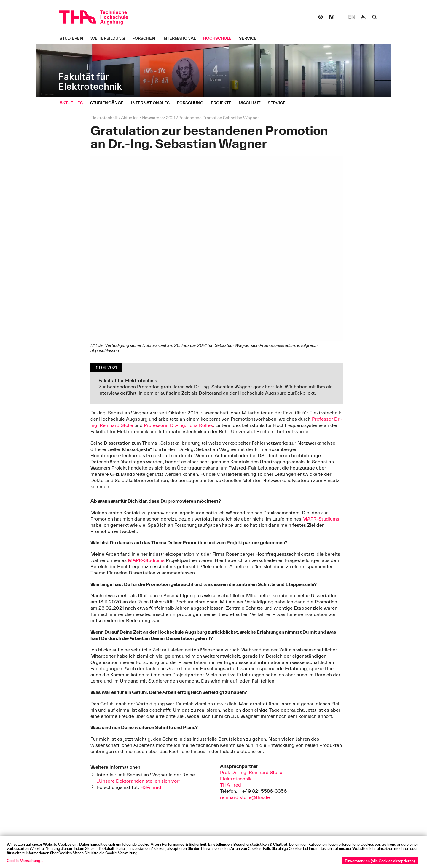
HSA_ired (151, 787)
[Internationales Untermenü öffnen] (153, 103)
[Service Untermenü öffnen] (250, 38)
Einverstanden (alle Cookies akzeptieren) (380, 861)
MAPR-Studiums (321, 519)
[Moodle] (332, 17)
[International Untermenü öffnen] (181, 38)
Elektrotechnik (236, 779)
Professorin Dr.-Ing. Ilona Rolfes (178, 425)
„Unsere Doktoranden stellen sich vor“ (139, 781)
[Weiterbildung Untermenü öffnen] (110, 38)
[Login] (363, 17)
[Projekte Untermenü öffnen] (223, 103)
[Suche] (375, 17)
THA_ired (231, 785)
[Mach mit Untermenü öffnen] (252, 103)
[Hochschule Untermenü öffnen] (220, 38)
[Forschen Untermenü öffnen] (146, 38)
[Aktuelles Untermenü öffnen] (73, 103)
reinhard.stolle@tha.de (245, 797)
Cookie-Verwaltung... (25, 861)
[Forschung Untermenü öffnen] (192, 103)
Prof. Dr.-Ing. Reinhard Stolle (251, 772)
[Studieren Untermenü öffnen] (74, 38)
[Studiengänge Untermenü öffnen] (109, 103)
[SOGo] (321, 17)
